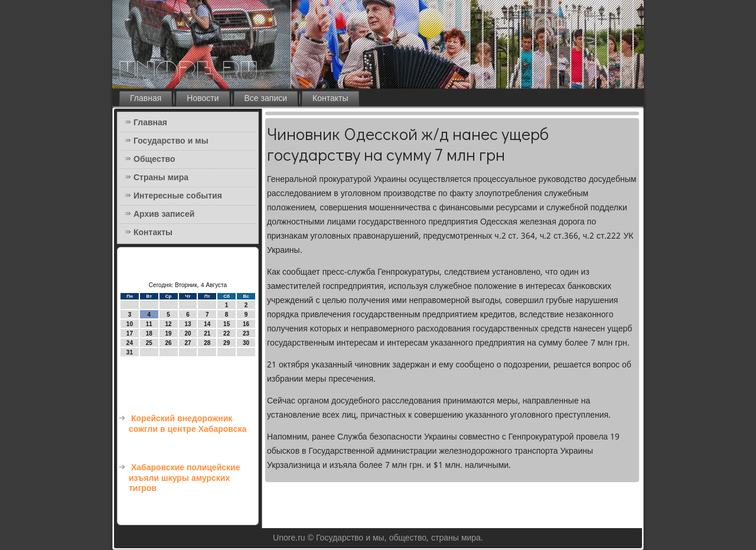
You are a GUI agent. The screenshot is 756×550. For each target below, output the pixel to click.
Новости (203, 99)
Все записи (266, 99)
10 (130, 324)
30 (246, 343)
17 (130, 333)
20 (188, 333)
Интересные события (178, 196)
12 (169, 324)
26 (169, 343)
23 (246, 333)
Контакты (330, 99)
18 (149, 333)
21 (207, 333)
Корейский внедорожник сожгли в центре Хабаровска (188, 424)
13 (188, 324)
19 (169, 333)
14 (207, 324)
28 (207, 343)
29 (227, 343)
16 (246, 324)
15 (227, 324)
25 (149, 343)
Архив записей (164, 214)
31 (130, 352)
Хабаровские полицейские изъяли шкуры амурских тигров (184, 478)
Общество (154, 160)
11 (149, 324)
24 (130, 343)
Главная (146, 99)
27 (188, 343)
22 (227, 333)
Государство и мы (171, 141)
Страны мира (161, 178)
